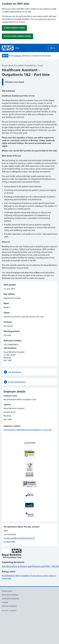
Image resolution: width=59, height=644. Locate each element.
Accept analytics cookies (14, 28)
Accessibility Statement (10, 598)
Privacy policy (7, 591)
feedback (17, 56)
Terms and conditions (10, 595)
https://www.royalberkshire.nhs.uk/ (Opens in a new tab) (28, 430)
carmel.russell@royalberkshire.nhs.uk (19, 538)
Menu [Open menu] (53, 48)
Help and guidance (9, 606)
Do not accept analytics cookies (17, 36)
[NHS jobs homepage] (10, 48)
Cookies (5, 602)
